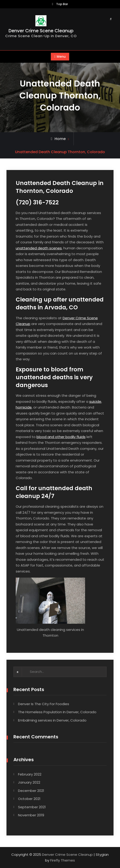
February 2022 (30, 774)
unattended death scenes (39, 248)
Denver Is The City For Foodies (44, 704)
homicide (24, 407)
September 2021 (32, 807)
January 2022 (29, 782)
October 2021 (29, 799)
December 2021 (31, 791)
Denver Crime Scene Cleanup (41, 31)
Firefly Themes (63, 860)
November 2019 (31, 815)
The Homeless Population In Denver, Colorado (57, 712)
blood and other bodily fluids (61, 437)
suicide (95, 401)
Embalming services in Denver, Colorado (52, 720)
